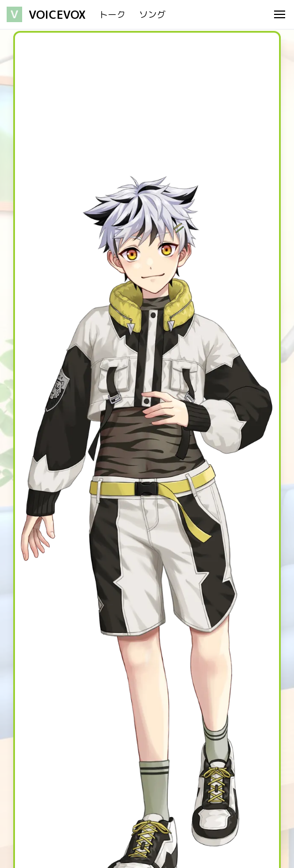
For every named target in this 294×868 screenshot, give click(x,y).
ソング (152, 14)
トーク (112, 14)
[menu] (280, 14)
